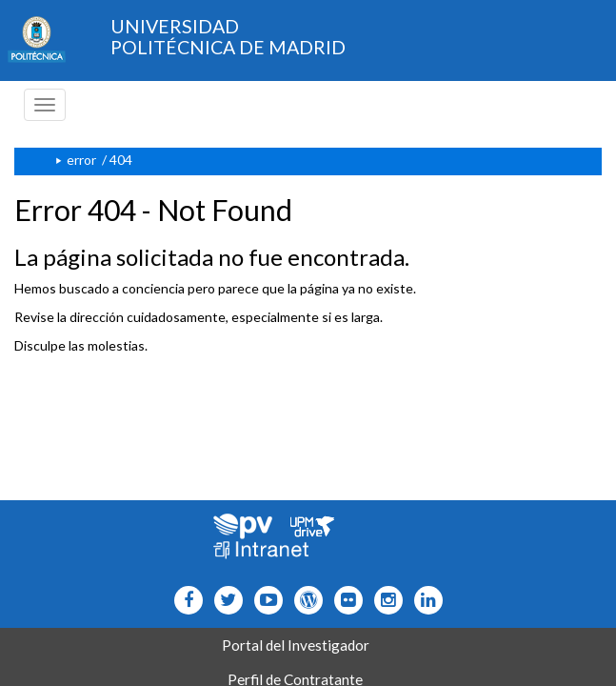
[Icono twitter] (344, 601)
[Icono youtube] (264, 601)
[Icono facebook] (184, 601)
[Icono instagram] (384, 601)
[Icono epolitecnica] (304, 601)
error (81, 160)
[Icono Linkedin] (424, 601)
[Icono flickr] (224, 601)
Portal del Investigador (296, 645)
